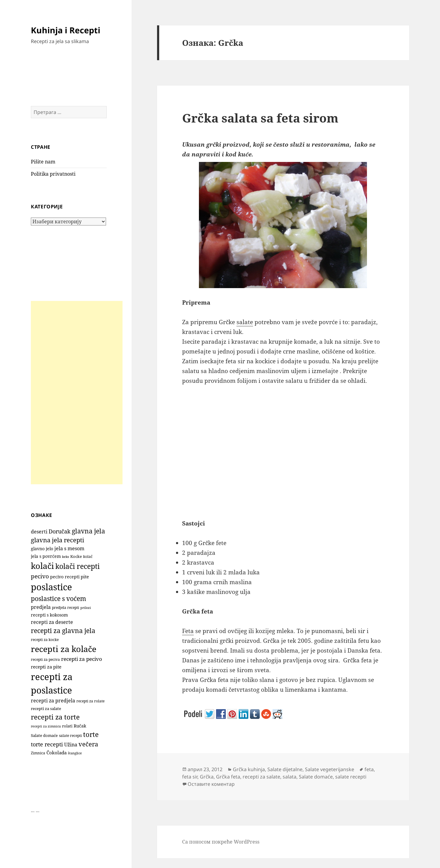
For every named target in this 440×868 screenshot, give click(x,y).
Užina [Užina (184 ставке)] (71, 745)
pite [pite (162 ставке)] (85, 577)
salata (290, 777)
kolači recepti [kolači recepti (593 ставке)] (77, 566)
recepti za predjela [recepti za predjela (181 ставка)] (53, 701)
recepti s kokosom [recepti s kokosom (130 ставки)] (49, 615)
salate (245, 322)
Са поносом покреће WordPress (221, 842)
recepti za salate (261, 777)
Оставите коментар (211, 784)
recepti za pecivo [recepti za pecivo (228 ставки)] (82, 659)
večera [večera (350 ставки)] (88, 744)
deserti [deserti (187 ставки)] (39, 532)
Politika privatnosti (53, 174)
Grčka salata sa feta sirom (260, 118)
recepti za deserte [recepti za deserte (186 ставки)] (52, 622)
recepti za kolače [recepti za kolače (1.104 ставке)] (64, 649)
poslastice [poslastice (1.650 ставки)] (51, 587)
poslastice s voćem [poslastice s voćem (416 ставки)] (59, 599)
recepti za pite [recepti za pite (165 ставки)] (46, 667)
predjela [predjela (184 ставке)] (41, 607)
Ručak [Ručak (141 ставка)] (80, 726)
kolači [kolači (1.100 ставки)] (42, 566)
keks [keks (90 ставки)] (66, 557)
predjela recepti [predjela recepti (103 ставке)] (66, 608)
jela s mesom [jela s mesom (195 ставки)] (69, 548)
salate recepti (351, 777)
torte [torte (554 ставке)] (91, 734)
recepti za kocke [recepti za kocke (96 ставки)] (45, 640)
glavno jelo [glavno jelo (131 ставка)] (42, 549)
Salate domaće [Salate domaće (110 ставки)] (44, 736)
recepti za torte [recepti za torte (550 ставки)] (55, 717)
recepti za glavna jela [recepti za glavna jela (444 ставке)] (63, 630)
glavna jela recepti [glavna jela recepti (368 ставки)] (57, 540)
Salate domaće (316, 777)
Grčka (207, 777)
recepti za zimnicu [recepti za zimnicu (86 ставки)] (46, 726)
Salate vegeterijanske (330, 769)
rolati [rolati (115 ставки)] (67, 726)
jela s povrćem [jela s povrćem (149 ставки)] (46, 556)
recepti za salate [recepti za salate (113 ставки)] (46, 709)
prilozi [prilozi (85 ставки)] (86, 608)
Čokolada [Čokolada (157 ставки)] (57, 753)
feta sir (190, 777)
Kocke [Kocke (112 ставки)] (76, 557)
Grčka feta (228, 777)
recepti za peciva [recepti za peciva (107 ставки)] (45, 659)
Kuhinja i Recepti (66, 30)
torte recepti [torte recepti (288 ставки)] (47, 744)
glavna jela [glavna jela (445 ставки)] (88, 531)
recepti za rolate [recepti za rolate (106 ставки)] (90, 701)
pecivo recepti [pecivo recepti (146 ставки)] (65, 577)
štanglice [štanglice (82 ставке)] (75, 753)
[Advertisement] (77, 393)
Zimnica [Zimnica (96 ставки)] (38, 753)
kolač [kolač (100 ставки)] (88, 556)
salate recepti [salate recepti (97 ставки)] (70, 736)
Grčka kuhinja (249, 769)
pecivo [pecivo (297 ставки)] (40, 576)
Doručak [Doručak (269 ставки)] (60, 531)
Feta (188, 631)
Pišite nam (43, 162)
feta (369, 769)
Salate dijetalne (285, 769)
